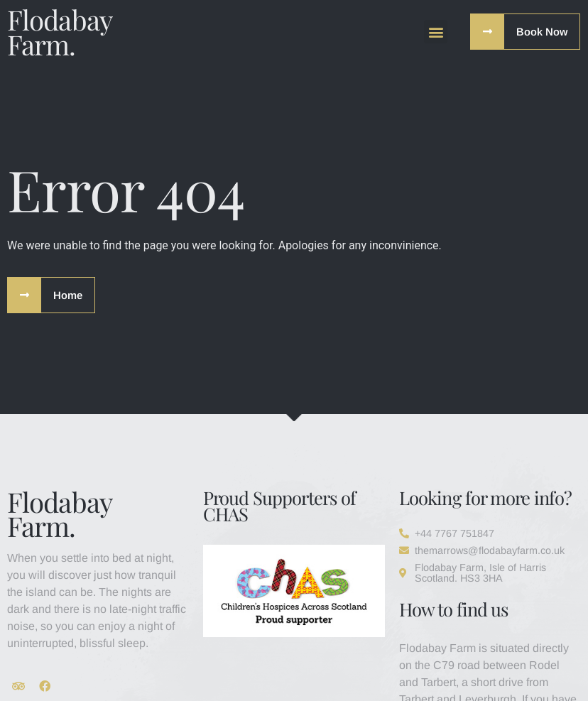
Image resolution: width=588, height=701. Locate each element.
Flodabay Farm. (59, 32)
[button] (436, 32)
